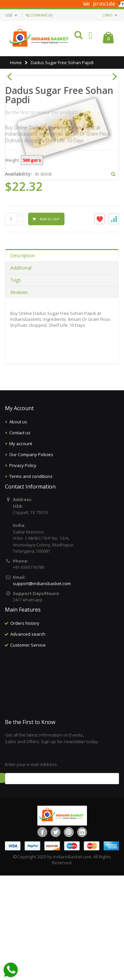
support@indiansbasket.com (42, 688)
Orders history (25, 728)
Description (22, 360)
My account (21, 548)
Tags (16, 384)
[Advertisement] (62, 788)
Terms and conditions (31, 581)
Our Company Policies (31, 559)
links (107, 15)
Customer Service (28, 749)
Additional (21, 372)
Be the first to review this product (41, 217)
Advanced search (28, 739)
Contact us (20, 537)
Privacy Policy (23, 570)
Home (16, 63)
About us (18, 526)
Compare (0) (39, 15)
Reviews (19, 397)
